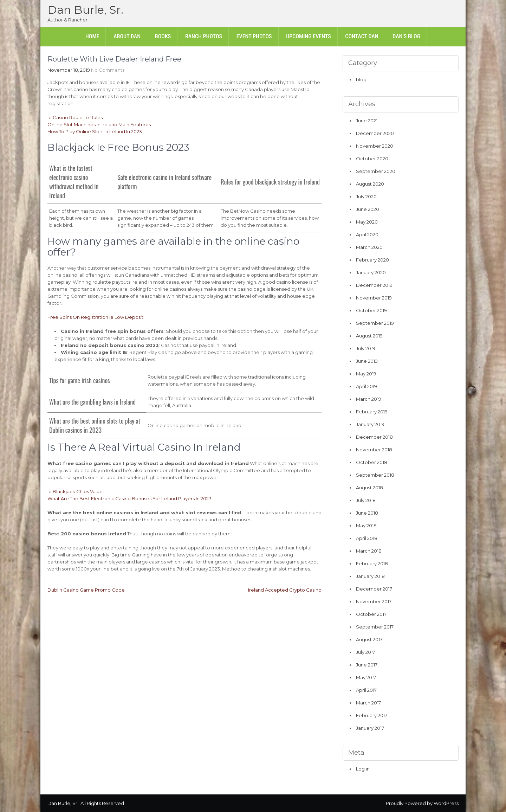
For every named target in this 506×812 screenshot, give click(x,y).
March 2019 (369, 399)
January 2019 (370, 424)
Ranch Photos (204, 36)
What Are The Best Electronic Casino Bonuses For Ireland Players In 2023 (129, 498)
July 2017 (365, 652)
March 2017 (368, 703)
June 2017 (367, 665)
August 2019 (369, 336)
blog (361, 79)
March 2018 (369, 551)
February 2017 (372, 715)
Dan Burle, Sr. (85, 10)
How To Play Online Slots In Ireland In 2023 (95, 131)
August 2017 (369, 639)
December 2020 (375, 133)
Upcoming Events (308, 36)
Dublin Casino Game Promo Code (86, 590)
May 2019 (366, 374)
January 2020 (371, 272)
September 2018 (375, 475)
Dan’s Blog (406, 36)
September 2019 (375, 323)
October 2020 (372, 159)
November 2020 (375, 146)
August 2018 (369, 488)
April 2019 (366, 386)
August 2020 (370, 184)
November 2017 (374, 601)
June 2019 (367, 361)
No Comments (108, 70)
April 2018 (367, 538)
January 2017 (370, 728)
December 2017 (374, 589)
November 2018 (374, 450)
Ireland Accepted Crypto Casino (285, 590)
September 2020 (376, 171)
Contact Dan (362, 36)
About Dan (127, 36)
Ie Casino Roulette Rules (75, 117)
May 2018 (366, 526)
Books (163, 36)
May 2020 (367, 222)
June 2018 (367, 513)
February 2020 (372, 260)
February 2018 (372, 563)
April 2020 (367, 234)
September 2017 (375, 627)
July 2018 (366, 500)
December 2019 (374, 285)
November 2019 (374, 298)
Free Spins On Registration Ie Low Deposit (95, 317)
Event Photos (254, 36)
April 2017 (366, 690)
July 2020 (366, 196)
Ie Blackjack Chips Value (75, 491)
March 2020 (369, 247)
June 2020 (368, 209)
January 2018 (370, 576)
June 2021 (367, 121)
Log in (363, 769)
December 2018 (374, 437)
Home (92, 36)
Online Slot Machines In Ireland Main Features (99, 124)
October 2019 (371, 310)
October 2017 (371, 614)
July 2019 (366, 348)
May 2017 (366, 677)
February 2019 (372, 412)
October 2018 (372, 462)
